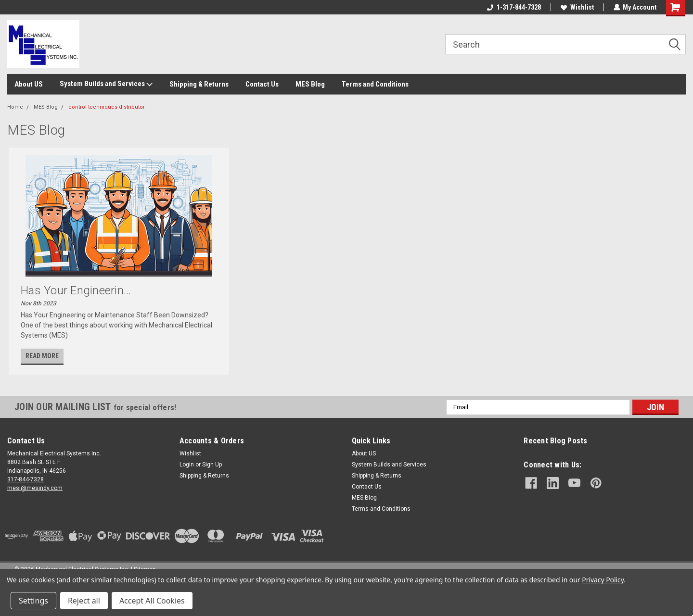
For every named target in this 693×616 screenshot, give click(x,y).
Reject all (84, 601)
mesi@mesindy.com (35, 488)
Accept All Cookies (152, 601)
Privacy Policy (603, 580)
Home (15, 107)
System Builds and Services (106, 84)
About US (29, 84)
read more (42, 356)
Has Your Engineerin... (76, 290)
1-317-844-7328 (513, 7)
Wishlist (577, 7)
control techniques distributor (107, 107)
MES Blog (310, 84)
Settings (33, 601)
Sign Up (212, 465)
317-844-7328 (26, 479)
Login (187, 465)
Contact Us (262, 84)
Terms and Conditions (375, 84)
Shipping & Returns (199, 84)
